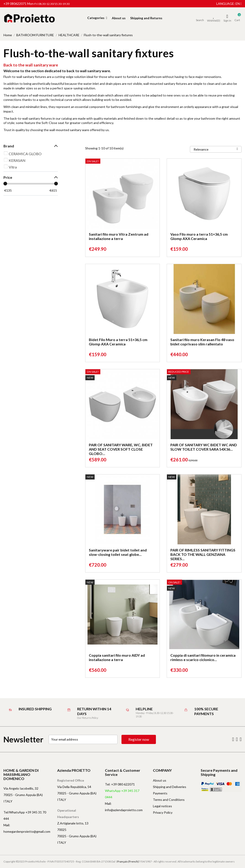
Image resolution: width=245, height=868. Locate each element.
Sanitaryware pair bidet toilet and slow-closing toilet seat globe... (118, 552)
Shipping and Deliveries (170, 787)
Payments (160, 793)
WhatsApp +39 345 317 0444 (122, 794)
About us (160, 780)
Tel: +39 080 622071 (120, 784)
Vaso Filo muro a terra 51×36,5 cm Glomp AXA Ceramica (199, 236)
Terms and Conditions (169, 800)
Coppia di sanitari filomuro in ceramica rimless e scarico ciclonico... (203, 657)
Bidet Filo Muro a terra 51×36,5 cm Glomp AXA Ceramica (118, 342)
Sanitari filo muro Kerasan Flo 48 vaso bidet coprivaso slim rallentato (202, 342)
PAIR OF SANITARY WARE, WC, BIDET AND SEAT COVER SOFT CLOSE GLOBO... (121, 449)
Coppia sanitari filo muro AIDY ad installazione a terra (117, 657)
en (239, 4)
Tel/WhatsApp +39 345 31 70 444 (25, 815)
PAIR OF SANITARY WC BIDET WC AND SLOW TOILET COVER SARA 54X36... (204, 447)
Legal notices (162, 806)
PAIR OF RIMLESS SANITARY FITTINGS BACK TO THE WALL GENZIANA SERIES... (203, 554)
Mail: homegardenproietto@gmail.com (27, 828)
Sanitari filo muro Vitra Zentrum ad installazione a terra (119, 236)
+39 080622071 (15, 4)
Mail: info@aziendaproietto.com (124, 807)
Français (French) (128, 861)
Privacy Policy (163, 812)
